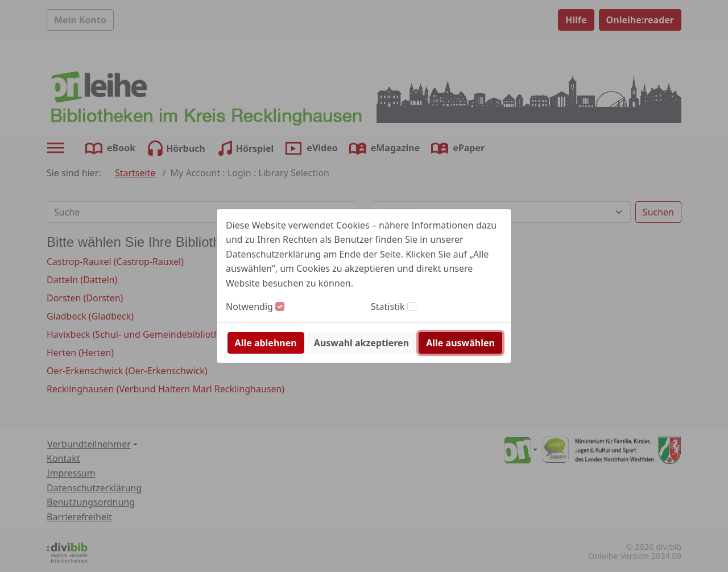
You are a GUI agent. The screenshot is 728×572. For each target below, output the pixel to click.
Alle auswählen (460, 343)
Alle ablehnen (266, 343)
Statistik (388, 306)
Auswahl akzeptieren (361, 343)
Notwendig (249, 306)
